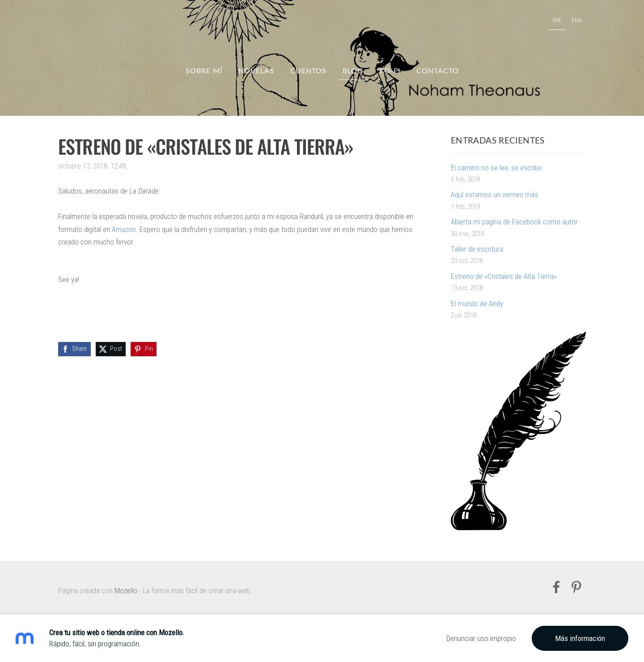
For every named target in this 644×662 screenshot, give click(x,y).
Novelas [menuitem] (256, 71)
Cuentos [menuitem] (308, 71)
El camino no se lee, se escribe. (497, 168)
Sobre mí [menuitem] (204, 71)
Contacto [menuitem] (438, 71)
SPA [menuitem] (557, 20)
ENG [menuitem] (577, 20)
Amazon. (125, 229)
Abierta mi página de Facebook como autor (514, 222)
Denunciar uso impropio (481, 638)
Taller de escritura (477, 249)
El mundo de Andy (477, 304)
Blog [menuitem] (353, 71)
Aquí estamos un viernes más (494, 194)
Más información (580, 638)
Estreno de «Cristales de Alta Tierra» (504, 276)
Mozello (126, 590)
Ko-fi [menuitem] (390, 71)
